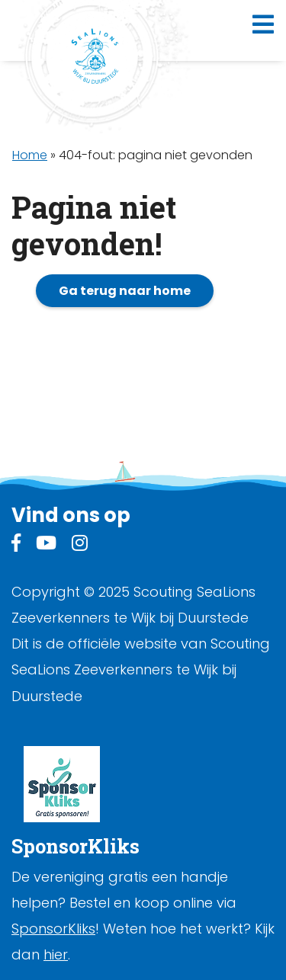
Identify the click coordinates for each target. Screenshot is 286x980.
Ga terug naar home (125, 291)
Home (30, 155)
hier (56, 954)
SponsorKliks (53, 929)
